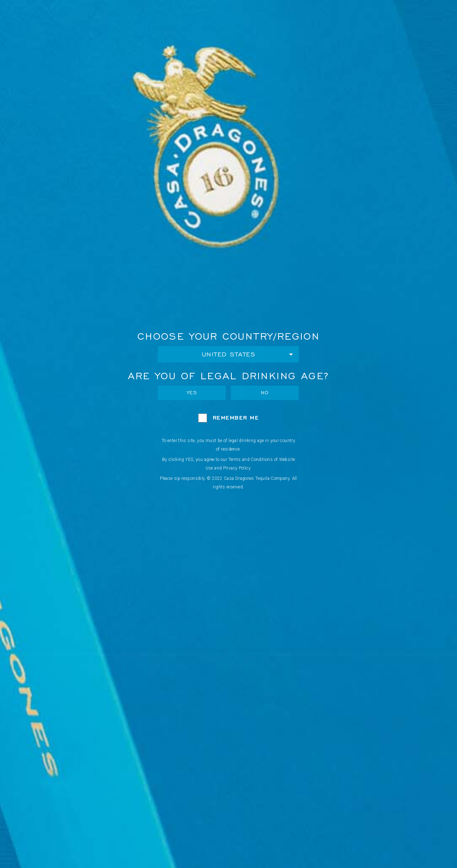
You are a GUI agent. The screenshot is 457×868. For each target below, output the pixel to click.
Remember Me (236, 418)
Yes (192, 393)
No (265, 393)
